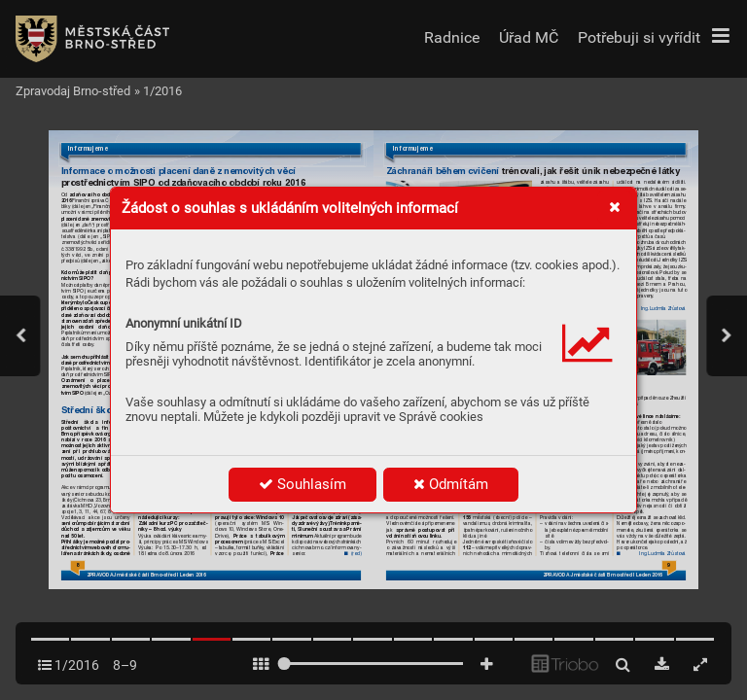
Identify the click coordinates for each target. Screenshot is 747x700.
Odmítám (451, 484)
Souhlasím (302, 484)
